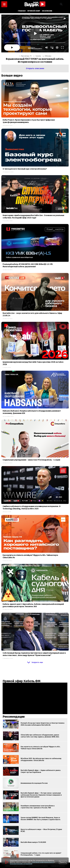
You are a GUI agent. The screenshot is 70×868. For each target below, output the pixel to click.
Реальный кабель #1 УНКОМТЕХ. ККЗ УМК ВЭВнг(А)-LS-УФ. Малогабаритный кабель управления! (28, 265)
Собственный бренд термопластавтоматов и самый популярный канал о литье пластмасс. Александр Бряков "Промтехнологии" (34, 654)
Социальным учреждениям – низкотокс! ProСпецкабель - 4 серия (31, 460)
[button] (61, 4)
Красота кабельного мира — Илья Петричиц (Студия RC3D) (41, 830)
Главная (22, 11)
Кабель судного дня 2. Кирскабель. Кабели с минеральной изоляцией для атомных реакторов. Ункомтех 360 (33, 605)
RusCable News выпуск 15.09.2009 (33, 842)
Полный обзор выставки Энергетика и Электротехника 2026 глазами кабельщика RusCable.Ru (42, 724)
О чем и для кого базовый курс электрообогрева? (25, 169)
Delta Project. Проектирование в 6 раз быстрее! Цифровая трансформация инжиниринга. (29, 121)
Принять (63, 862)
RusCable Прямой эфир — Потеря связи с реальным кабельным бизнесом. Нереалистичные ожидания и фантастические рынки (41, 795)
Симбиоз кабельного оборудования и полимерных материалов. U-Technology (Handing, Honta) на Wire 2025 (32, 508)
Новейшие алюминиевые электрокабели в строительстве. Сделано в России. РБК (38, 807)
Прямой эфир (34, 11)
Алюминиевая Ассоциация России (34, 783)
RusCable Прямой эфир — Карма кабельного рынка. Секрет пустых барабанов (41, 771)
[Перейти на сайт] (7, 862)
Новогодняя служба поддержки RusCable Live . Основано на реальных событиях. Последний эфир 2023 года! (33, 217)
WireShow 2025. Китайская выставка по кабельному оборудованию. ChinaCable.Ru (41, 759)
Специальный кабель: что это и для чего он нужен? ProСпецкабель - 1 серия (41, 854)
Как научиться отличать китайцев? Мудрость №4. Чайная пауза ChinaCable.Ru (41, 748)
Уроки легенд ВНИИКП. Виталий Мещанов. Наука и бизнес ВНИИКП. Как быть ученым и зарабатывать (41, 819)
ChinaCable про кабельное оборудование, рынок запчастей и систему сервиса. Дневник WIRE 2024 (40, 736)
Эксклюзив (47, 11)
